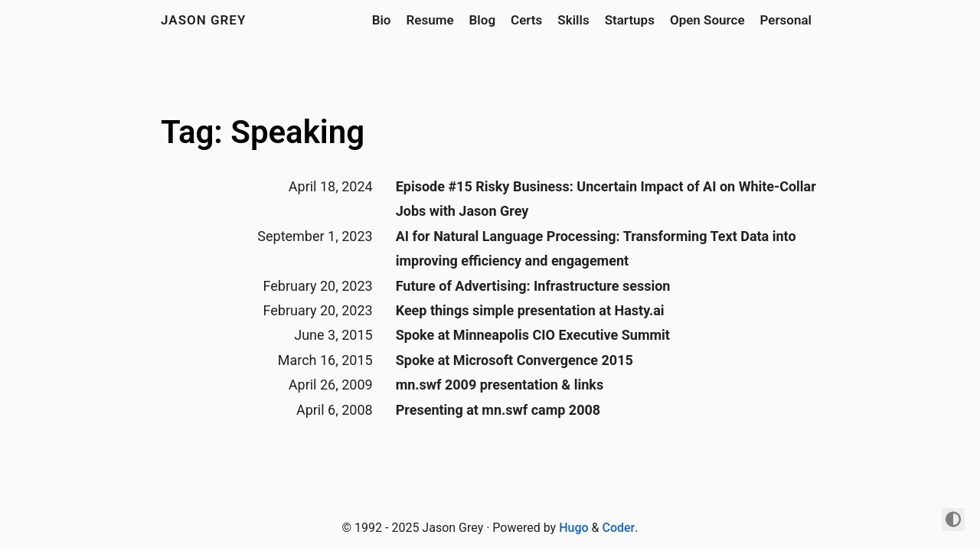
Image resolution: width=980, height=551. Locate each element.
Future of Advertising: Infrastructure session (533, 286)
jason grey (203, 20)
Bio (382, 20)
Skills (573, 20)
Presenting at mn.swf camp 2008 (498, 410)
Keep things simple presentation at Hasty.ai (530, 310)
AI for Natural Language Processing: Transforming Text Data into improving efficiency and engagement (596, 248)
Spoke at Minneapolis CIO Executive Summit (533, 335)
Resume (430, 20)
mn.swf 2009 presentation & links (500, 385)
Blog (483, 20)
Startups (630, 20)
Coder (618, 528)
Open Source (707, 20)
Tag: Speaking (263, 132)
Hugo (573, 528)
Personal (786, 20)
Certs (526, 20)
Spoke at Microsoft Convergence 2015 (514, 360)
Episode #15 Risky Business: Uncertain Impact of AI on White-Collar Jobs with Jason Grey (606, 199)
